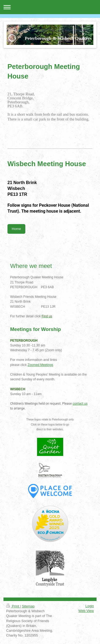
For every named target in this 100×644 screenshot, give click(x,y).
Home (16, 229)
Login (90, 606)
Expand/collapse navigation (50, 7)
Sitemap (28, 606)
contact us (80, 404)
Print (13, 606)
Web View (86, 611)
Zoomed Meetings (40, 365)
